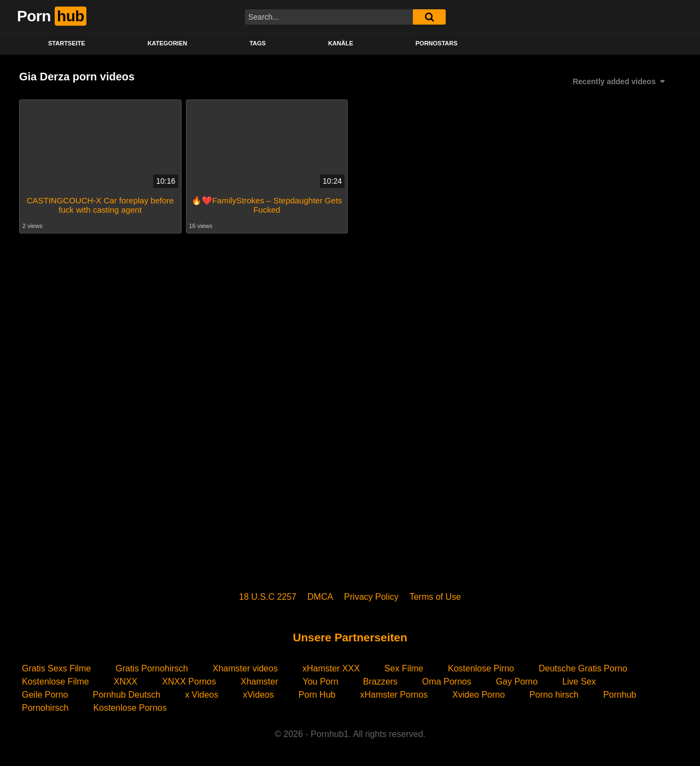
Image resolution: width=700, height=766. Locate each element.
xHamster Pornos (394, 695)
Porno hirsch (554, 695)
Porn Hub (317, 695)
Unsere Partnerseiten (350, 637)
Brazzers (380, 682)
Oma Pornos (447, 682)
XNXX (126, 682)
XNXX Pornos (189, 682)
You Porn (320, 682)
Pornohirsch (45, 708)
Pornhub (620, 695)
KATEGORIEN (168, 43)
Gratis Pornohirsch (152, 668)
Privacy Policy (371, 597)
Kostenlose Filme (56, 682)
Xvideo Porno (479, 695)
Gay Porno (517, 682)
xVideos (258, 695)
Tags (258, 43)
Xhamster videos (245, 668)
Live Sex (579, 682)
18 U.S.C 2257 (268, 597)
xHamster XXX (331, 668)
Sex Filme (404, 668)
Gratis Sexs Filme (56, 668)
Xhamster (259, 682)
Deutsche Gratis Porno (583, 668)
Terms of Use (435, 597)
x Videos (202, 695)
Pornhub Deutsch (127, 695)
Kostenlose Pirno (481, 668)
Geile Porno (45, 695)
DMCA (320, 597)
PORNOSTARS (437, 43)
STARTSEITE (67, 43)
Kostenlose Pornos (130, 708)
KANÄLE (341, 43)
